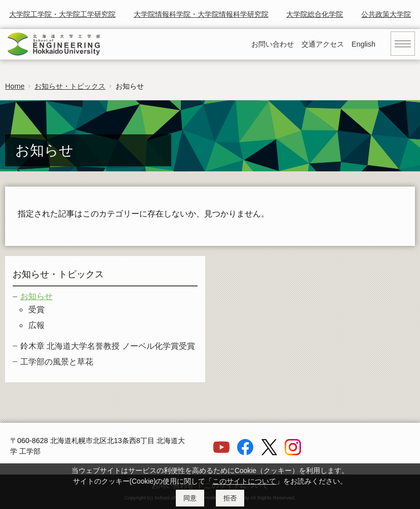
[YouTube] (221, 453)
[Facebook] (245, 453)
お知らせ (36, 296)
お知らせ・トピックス (70, 86)
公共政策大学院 (386, 14)
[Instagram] (293, 453)
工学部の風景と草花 (57, 362)
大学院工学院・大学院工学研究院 (62, 14)
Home (15, 86)
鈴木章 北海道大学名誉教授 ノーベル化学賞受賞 (108, 346)
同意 (190, 498)
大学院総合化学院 (315, 14)
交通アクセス (323, 44)
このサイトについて (244, 481)
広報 (36, 325)
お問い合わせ (273, 44)
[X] (269, 453)
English (364, 44)
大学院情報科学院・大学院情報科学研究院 (201, 14)
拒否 (230, 498)
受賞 (36, 310)
